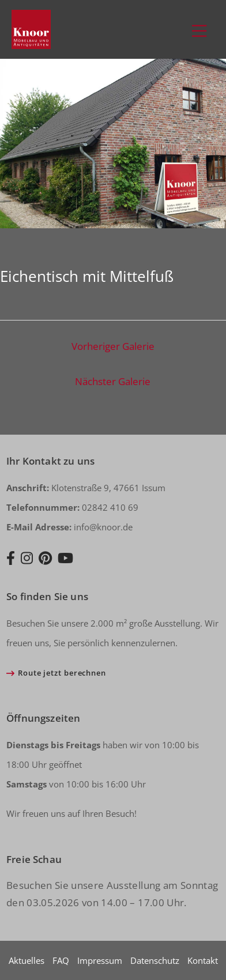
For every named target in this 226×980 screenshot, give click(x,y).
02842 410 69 (72, 507)
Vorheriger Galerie (113, 346)
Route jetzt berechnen (62, 673)
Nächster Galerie (113, 381)
